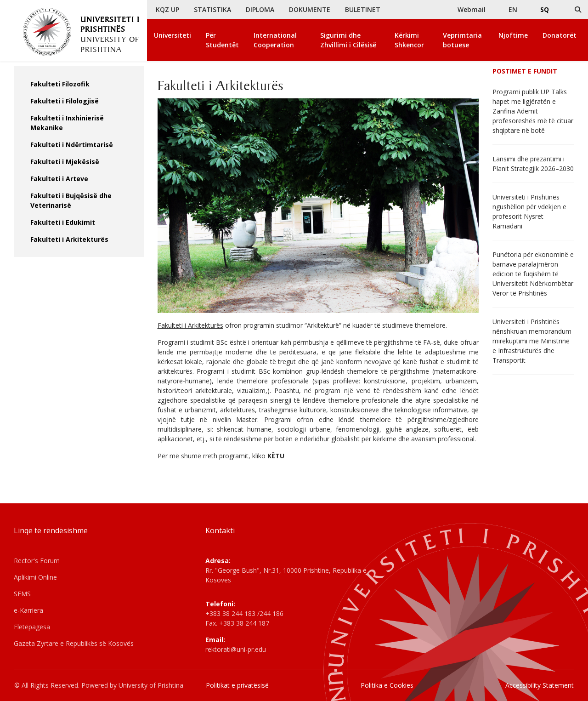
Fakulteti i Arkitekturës (69, 239)
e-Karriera (28, 610)
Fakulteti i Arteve (59, 179)
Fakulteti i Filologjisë (65, 101)
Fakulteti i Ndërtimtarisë (72, 145)
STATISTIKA (212, 9)
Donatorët (560, 35)
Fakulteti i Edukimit (63, 222)
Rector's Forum (37, 561)
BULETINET (363, 9)
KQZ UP (167, 9)
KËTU (276, 456)
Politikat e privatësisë (237, 685)
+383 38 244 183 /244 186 (244, 613)
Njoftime (513, 35)
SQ (545, 9)
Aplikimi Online (35, 577)
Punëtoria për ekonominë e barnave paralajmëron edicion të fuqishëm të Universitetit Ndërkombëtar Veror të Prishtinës (533, 274)
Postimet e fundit (525, 71)
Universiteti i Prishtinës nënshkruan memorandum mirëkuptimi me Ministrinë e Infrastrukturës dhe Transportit (532, 341)
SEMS (22, 594)
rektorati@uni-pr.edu (236, 649)
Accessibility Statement (540, 685)
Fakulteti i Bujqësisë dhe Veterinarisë (71, 200)
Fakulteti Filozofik (60, 84)
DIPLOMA (260, 9)
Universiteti (172, 35)
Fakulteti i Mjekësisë (65, 162)
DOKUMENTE (310, 9)
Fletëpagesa (32, 627)
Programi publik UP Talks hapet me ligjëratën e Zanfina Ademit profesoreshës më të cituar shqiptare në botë (533, 111)
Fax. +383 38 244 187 (237, 623)
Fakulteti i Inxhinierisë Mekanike (67, 123)
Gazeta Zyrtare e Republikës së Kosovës (74, 643)
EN (513, 9)
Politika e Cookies (387, 685)
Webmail (472, 9)
